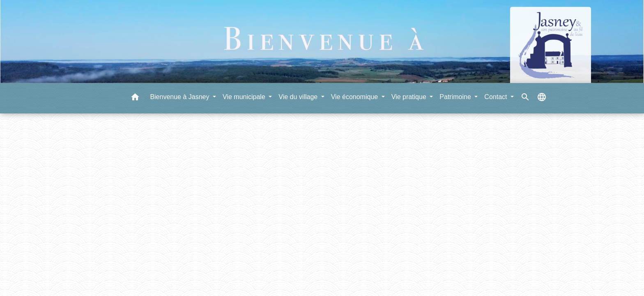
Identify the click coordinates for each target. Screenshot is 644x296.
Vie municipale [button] (245, 97)
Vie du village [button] (299, 97)
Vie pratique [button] (410, 97)
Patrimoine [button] (456, 97)
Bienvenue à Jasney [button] (181, 97)
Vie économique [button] (355, 97)
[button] (135, 98)
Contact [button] (497, 97)
